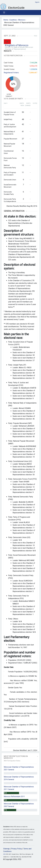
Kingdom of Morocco (17, 45)
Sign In (37, 2)
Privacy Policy (17, 849)
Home (6, 20)
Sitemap (6, 849)
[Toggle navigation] (4, 12)
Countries (13, 20)
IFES (4, 854)
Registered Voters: (11, 73)
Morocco (22, 20)
